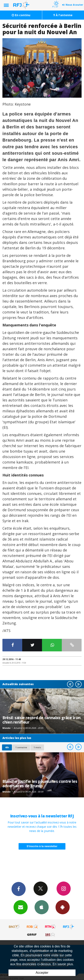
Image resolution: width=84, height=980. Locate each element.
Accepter (42, 973)
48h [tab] (7, 747)
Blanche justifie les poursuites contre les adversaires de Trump (40, 784)
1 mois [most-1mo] (37, 747)
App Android (63, 907)
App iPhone (42, 907)
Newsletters (21, 907)
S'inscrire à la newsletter (42, 846)
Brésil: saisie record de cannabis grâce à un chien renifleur (41, 720)
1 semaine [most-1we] (21, 747)
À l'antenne (63, 15)
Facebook (19, 889)
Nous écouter (74, 5)
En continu (21, 15)
